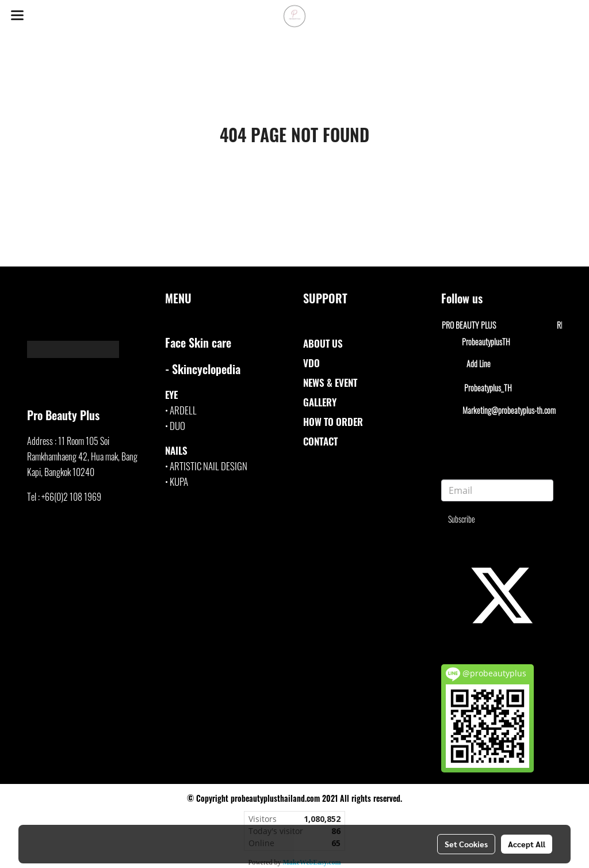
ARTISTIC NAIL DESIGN (209, 466)
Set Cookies (466, 844)
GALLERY (320, 402)
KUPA (179, 481)
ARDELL (183, 410)
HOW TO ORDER (333, 422)
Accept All (527, 844)
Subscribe (462, 519)
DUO (177, 426)
